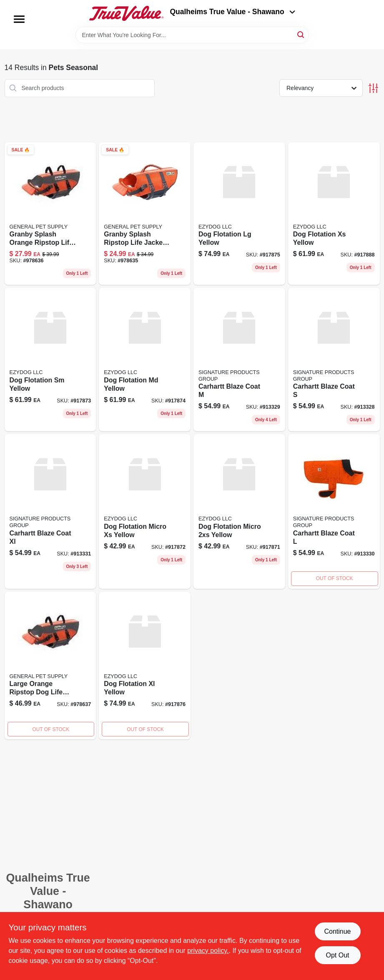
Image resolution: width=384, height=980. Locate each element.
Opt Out (337, 955)
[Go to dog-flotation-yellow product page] (239, 511)
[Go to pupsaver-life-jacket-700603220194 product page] (145, 214)
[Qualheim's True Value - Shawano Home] (126, 13)
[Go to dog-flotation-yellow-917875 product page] (239, 214)
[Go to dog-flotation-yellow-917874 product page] (145, 359)
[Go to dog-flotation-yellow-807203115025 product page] (334, 214)
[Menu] (19, 19)
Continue (337, 931)
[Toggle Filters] (373, 88)
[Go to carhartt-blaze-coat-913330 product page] (334, 511)
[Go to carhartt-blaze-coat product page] (334, 359)
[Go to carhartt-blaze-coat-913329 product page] (239, 359)
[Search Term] (192, 35)
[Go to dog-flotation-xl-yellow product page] (145, 666)
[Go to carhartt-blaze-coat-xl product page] (50, 511)
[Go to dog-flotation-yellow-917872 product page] (145, 511)
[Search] (301, 34)
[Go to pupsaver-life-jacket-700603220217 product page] (50, 666)
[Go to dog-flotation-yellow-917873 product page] (50, 359)
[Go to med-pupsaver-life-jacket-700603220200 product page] (50, 214)
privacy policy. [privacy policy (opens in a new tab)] (208, 951)
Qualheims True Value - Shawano (232, 12)
